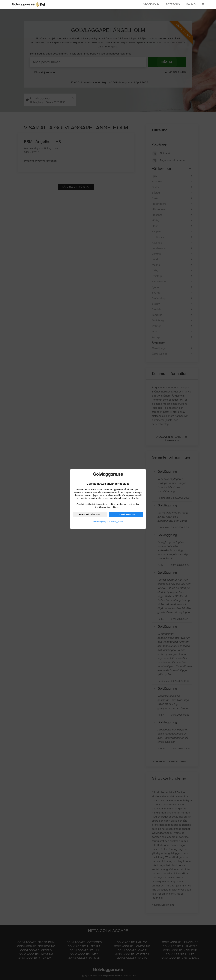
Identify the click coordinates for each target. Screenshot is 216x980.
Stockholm (151, 4)
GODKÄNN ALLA (126, 514)
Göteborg (173, 4)
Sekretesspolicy (100, 521)
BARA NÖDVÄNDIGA (90, 514)
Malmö (191, 4)
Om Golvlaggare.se (115, 521)
